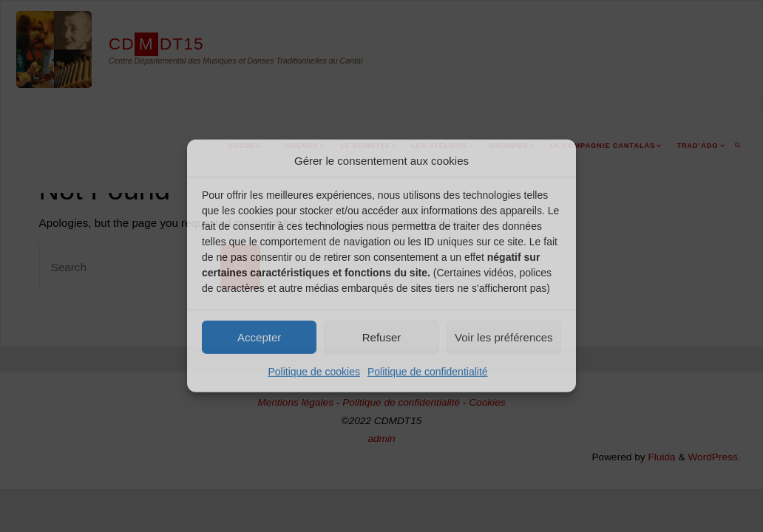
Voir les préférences (504, 337)
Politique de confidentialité (428, 372)
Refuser (382, 337)
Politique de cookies (314, 372)
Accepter (259, 337)
